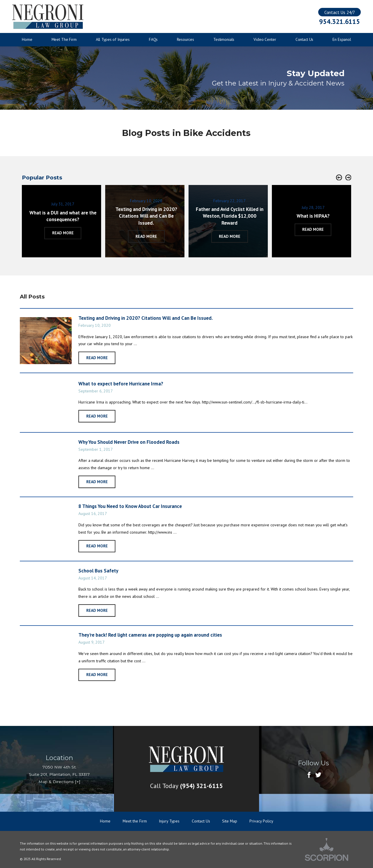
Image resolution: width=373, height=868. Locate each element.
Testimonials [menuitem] (224, 39)
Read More (97, 358)
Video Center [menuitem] (265, 39)
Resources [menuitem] (185, 39)
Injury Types (169, 821)
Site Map (230, 821)
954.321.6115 (339, 21)
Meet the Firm (135, 821)
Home (105, 821)
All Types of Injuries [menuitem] (113, 39)
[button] (339, 178)
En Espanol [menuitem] (342, 39)
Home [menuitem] (27, 39)
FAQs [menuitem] (153, 39)
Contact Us (201, 821)
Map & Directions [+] (59, 782)
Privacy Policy (261, 821)
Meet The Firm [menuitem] (64, 39)
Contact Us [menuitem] (305, 39)
